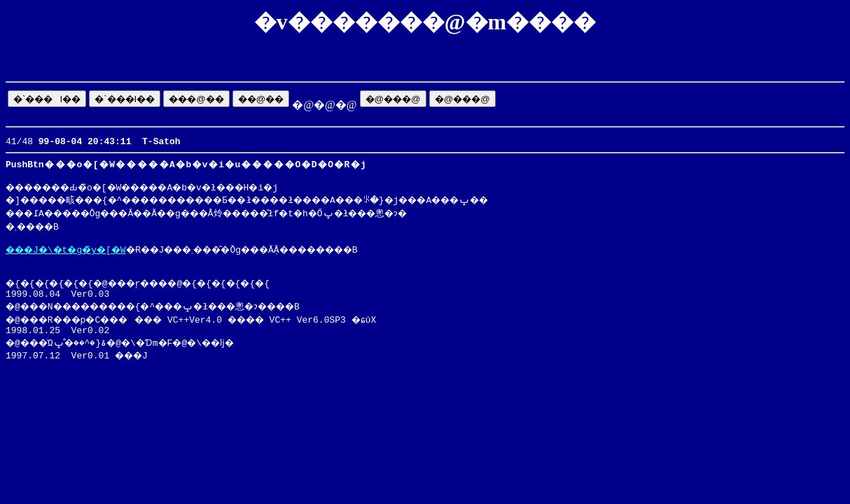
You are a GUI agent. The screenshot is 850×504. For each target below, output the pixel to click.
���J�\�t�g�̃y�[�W (74, 255)
